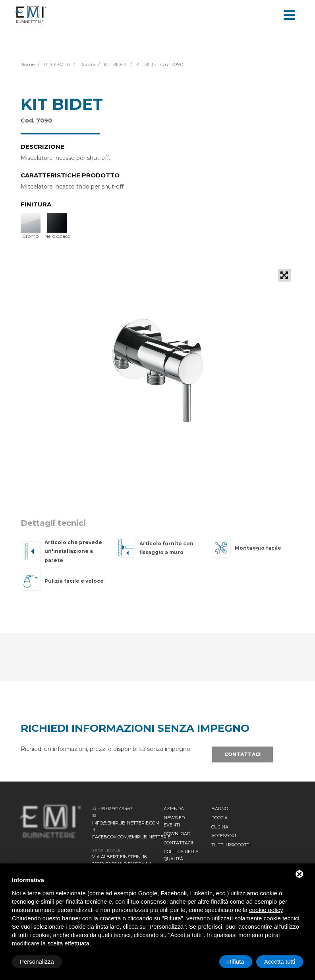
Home (28, 64)
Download (177, 834)
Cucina (220, 827)
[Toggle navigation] (290, 14)
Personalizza (37, 962)
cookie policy (266, 910)
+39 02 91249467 (115, 809)
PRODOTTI (56, 64)
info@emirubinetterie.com (126, 823)
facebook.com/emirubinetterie (131, 837)
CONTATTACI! (178, 843)
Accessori (224, 836)
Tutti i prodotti (231, 845)
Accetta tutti (280, 962)
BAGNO (220, 809)
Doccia (87, 64)
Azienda (174, 809)
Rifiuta (236, 962)
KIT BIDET (115, 64)
